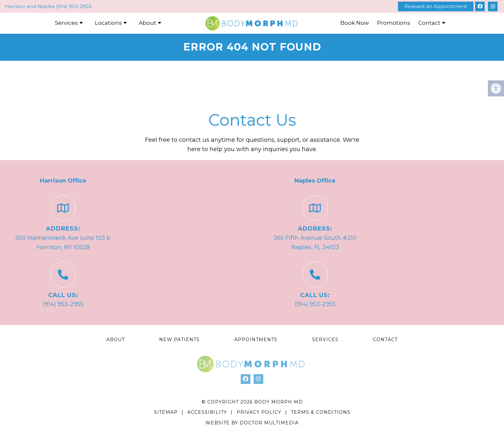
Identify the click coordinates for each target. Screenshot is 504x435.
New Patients (179, 340)
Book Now (355, 23)
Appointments (256, 340)
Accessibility (207, 412)
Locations (108, 23)
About (148, 23)
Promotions (394, 23)
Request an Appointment (436, 6)
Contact (429, 23)
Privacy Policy (260, 412)
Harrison (16, 6)
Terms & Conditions (321, 412)
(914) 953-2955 (74, 6)
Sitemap (166, 412)
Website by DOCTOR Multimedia (252, 423)
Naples (47, 6)
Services (66, 23)
